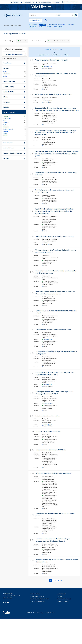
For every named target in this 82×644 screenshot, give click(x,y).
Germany (6, 127)
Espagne (6, 131)
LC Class (6, 158)
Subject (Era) (8, 143)
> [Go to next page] (61, 581)
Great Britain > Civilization (57, 41)
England (5, 125)
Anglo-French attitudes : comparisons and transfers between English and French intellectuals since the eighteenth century (54, 211)
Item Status (7, 63)
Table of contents (48, 404)
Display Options (43, 55)
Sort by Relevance (56, 55)
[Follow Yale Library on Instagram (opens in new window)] (6, 602)
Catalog (43, 25)
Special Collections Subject (13, 153)
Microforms (7, 74)
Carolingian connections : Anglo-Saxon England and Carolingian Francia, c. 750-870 (54, 374)
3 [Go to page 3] (56, 580)
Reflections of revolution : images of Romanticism (53, 94)
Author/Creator (9, 86)
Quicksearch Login (28, 2)
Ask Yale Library (45, 2)
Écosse (5, 136)
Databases (33, 27)
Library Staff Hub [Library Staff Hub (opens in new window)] (63, 601)
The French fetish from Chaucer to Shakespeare (53, 330)
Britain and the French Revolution (48, 416)
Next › (61, 49)
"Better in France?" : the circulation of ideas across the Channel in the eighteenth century (55, 293)
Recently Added (9, 92)
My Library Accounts (37, 596)
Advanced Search (36, 20)
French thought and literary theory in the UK (51, 60)
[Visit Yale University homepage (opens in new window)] (6, 612)
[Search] (42, 15)
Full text (46, 243)
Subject (6, 107)
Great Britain (7, 118)
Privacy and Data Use (64, 599)
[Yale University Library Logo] (41, 7)
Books (5, 72)
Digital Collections (45, 27)
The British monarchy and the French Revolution (54, 473)
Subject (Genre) (9, 148)
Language (7, 102)
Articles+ (71, 25)
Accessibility (62, 594)
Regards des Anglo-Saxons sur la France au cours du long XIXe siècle (56, 174)
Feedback (56, 2)
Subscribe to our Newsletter (40, 599)
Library (6, 97)
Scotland (6, 123)
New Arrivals (59, 27)
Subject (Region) (9, 112)
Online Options (48, 66)
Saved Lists (15, 2)
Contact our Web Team (38, 601)
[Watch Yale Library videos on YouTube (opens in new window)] (8, 602)
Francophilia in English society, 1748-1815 (51, 450)
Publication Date (9, 81)
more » (5, 138)
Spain (5, 121)
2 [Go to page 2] (53, 580)
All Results (33, 25)
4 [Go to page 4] (58, 580)
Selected (66, 55)
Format (6, 68)
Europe (5, 134)
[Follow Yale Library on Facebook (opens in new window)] (3, 602)
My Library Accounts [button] (70, 2)
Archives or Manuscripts (57, 25)
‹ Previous (54, 49)
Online (5, 76)
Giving (60, 596)
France (20, 41)
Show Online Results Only (14, 54)
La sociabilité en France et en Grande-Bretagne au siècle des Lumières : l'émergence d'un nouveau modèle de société (57, 109)
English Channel (8, 129)
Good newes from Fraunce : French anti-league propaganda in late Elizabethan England (53, 540)
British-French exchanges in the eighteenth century (55, 236)
